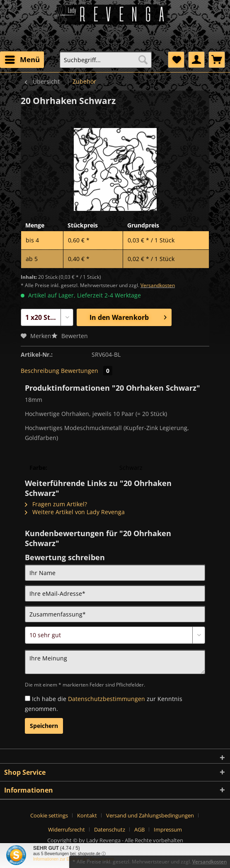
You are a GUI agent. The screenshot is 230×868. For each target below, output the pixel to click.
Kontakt (87, 815)
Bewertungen (87, 371)
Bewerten (70, 336)
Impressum (168, 829)
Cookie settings (49, 815)
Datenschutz (110, 829)
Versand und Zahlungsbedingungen (150, 815)
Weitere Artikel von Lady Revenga (75, 512)
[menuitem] (22, 60)
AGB (139, 829)
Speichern (44, 726)
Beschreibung (40, 371)
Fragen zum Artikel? (56, 504)
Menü (22, 59)
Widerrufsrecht (67, 829)
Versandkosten (158, 285)
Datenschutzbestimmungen (107, 699)
